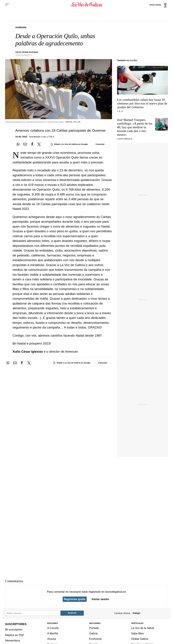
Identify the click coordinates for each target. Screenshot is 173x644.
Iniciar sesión (100, 599)
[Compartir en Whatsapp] (18, 144)
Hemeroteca (13, 640)
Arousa (52, 639)
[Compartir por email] (25, 144)
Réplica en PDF (15, 635)
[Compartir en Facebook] (32, 144)
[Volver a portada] (86, 5)
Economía (95, 639)
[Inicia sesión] (159, 5)
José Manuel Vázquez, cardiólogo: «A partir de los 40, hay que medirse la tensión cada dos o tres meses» (135, 127)
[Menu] (7, 5)
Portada (94, 628)
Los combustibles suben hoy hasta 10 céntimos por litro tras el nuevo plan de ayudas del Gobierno (142, 103)
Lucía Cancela (125, 139)
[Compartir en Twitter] (39, 144)
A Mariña (53, 633)
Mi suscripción (14, 629)
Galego (136, 613)
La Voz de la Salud (143, 628)
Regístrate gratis (75, 599)
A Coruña (53, 628)
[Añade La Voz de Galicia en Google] (69, 144)
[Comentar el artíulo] (101, 144)
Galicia (93, 633)
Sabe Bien (138, 633)
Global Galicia (140, 639)
